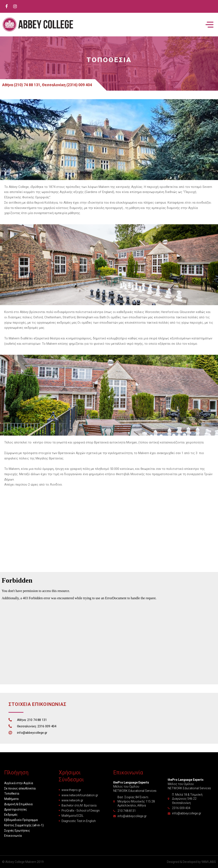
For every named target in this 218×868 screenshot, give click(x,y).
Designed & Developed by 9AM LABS (191, 862)
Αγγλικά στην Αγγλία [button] (19, 783)
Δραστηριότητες (16, 809)
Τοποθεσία (12, 794)
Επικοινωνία (13, 836)
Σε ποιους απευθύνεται (20, 788)
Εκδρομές (11, 815)
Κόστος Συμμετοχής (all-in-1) (24, 825)
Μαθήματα (11, 799)
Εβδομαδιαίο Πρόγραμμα (21, 820)
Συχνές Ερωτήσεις (17, 831)
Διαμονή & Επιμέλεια (18, 804)
